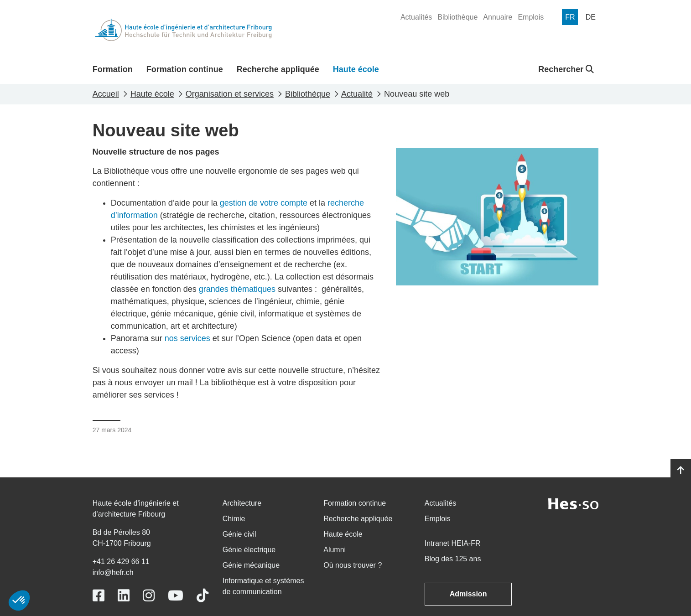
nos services (187, 338)
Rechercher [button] (566, 69)
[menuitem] (416, 17)
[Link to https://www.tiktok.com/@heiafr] (203, 596)
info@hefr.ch (113, 572)
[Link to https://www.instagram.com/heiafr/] (149, 596)
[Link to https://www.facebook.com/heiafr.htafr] (99, 596)
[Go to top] (681, 471)
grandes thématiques (237, 289)
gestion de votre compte (264, 203)
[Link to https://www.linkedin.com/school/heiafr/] (124, 596)
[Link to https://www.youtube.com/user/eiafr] (176, 596)
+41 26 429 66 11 (121, 562)
